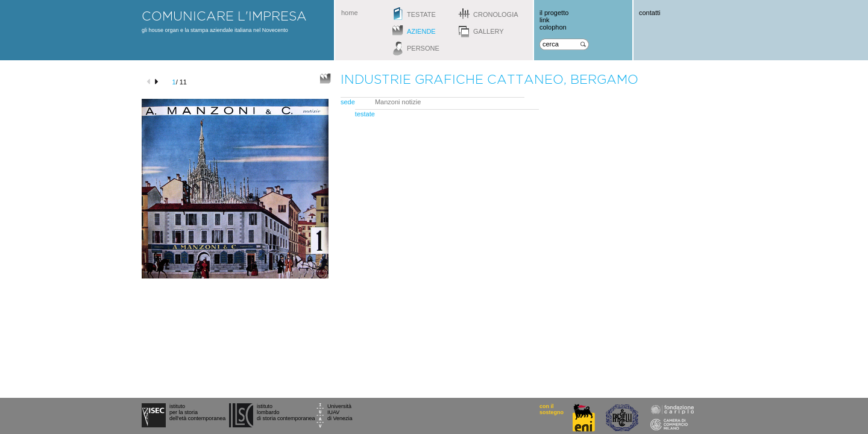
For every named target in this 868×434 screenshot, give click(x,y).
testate (421, 14)
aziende (421, 31)
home (350, 13)
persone (423, 48)
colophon (553, 27)
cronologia (496, 14)
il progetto (554, 13)
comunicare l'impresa (224, 16)
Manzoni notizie (398, 102)
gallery (489, 31)
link (545, 20)
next (158, 82)
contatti (649, 13)
